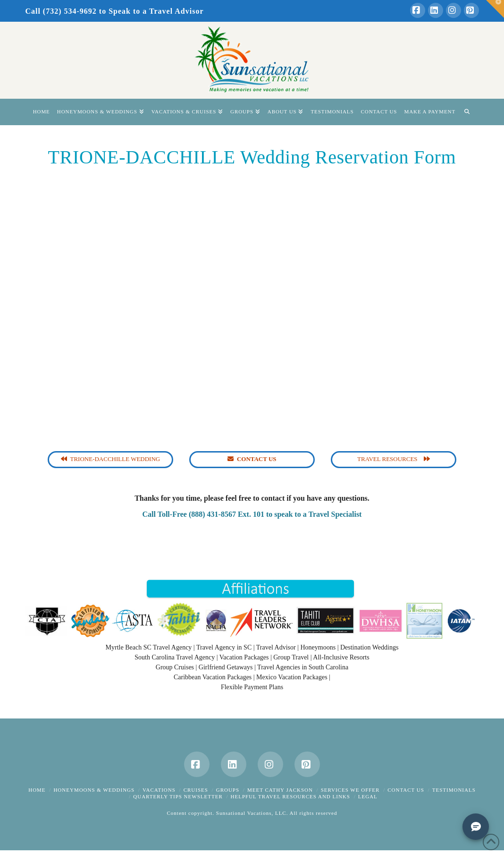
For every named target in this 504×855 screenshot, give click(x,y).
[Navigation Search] (467, 112)
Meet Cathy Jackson (280, 790)
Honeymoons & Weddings (94, 790)
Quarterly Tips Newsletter (178, 796)
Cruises (196, 790)
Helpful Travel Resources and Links (290, 796)
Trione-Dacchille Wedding (110, 459)
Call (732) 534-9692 (61, 11)
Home (37, 790)
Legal (368, 796)
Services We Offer (350, 790)
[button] (495, 9)
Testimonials (454, 790)
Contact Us (406, 790)
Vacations (159, 790)
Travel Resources (394, 459)
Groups (228, 790)
